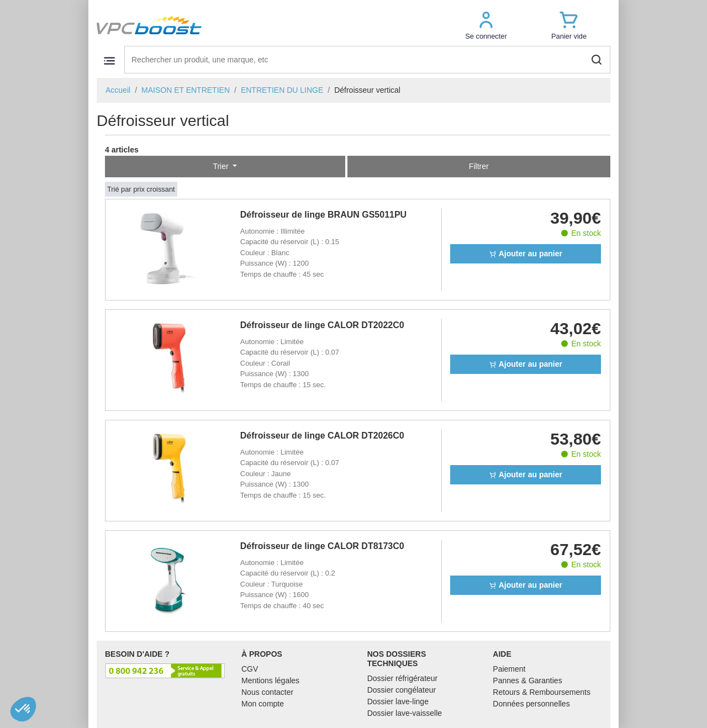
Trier (221, 166)
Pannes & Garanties (527, 680)
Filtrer (479, 166)
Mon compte (263, 704)
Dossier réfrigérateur (403, 678)
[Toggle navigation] (109, 60)
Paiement (509, 669)
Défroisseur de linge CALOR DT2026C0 (322, 436)
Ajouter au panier (526, 254)
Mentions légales (270, 680)
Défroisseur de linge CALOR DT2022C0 (322, 325)
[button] (486, 25)
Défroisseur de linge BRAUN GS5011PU (323, 215)
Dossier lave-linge (398, 701)
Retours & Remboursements (542, 692)
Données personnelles (531, 704)
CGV (250, 669)
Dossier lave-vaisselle (405, 713)
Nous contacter (267, 692)
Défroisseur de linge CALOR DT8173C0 (322, 546)
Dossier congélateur (402, 690)
